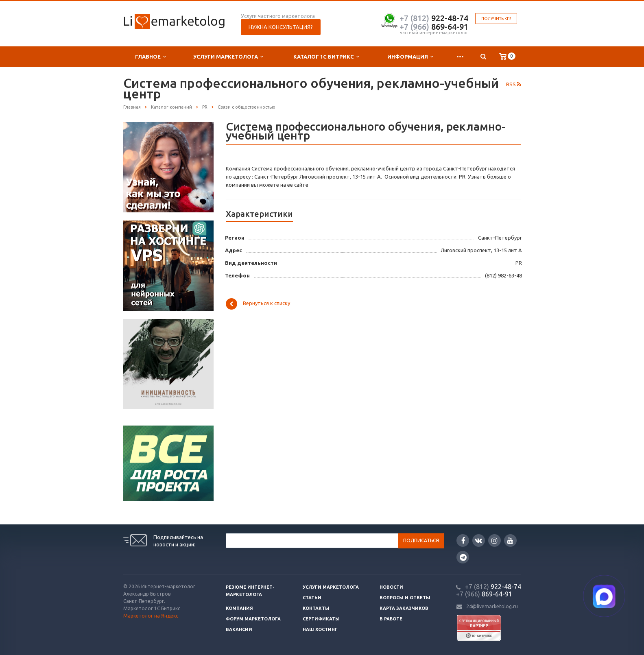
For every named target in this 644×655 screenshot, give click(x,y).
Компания (239, 608)
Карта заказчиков (404, 608)
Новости (391, 587)
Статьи (312, 598)
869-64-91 (434, 27)
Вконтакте (478, 540)
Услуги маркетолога (228, 57)
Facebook (463, 540)
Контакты (316, 608)
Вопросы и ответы (405, 598)
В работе (391, 619)
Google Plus (463, 557)
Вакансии (239, 629)
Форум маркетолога (253, 619)
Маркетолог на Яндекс (151, 616)
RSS (514, 84)
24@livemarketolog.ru (492, 606)
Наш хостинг (320, 629)
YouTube (510, 540)
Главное (150, 57)
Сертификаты (321, 619)
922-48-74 (434, 18)
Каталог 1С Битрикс (326, 57)
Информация (410, 57)
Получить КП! (496, 19)
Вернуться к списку (258, 304)
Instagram (494, 540)
